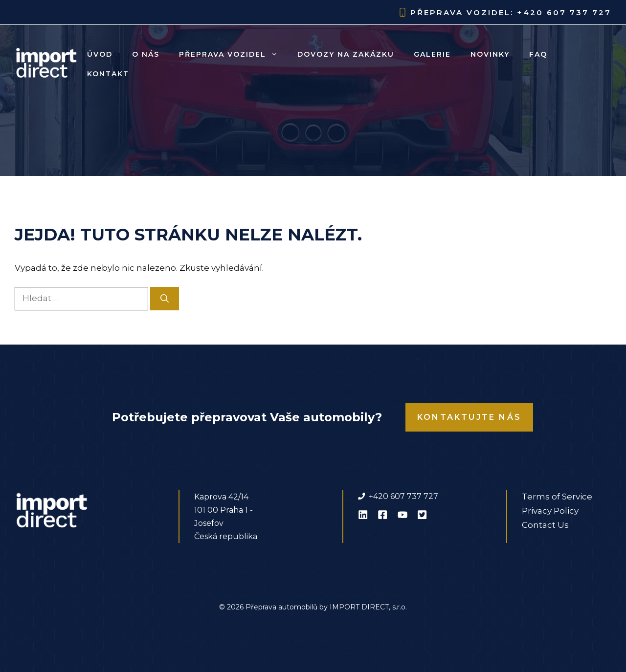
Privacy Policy (550, 511)
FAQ (538, 54)
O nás (146, 54)
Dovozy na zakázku (346, 54)
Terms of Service (557, 497)
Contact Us (545, 525)
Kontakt (108, 74)
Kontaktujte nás (469, 417)
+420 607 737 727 (564, 12)
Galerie (432, 54)
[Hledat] (165, 299)
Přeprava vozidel (233, 54)
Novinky (490, 54)
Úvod (100, 54)
